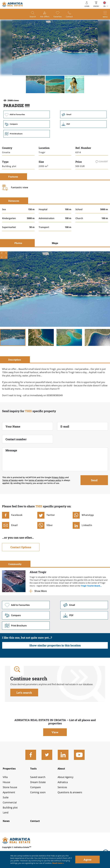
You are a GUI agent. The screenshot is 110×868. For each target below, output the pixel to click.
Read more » (58, 863)
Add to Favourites (27, 114)
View (55, 732)
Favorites (58, 17)
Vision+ (96, 6)
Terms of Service (10, 480)
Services (62, 787)
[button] (35, 84)
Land (6, 812)
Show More (41, 591)
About (61, 769)
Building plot (10, 807)
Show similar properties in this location (55, 645)
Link (83, 124)
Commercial (10, 802)
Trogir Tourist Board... (91, 586)
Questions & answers (70, 792)
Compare (35, 787)
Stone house (10, 787)
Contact (69, 17)
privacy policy (55, 480)
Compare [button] (27, 124)
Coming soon (38, 792)
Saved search (38, 777)
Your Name (13, 426)
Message (11, 450)
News (6, 821)
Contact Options (21, 547)
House (6, 782)
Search (33, 17)
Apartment (9, 792)
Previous (4, 289)
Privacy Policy (58, 477)
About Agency (65, 777)
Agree (88, 859)
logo (12, 4)
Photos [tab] (18, 243)
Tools (33, 769)
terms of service (36, 480)
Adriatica (63, 782)
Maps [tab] (55, 243)
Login (87, 6)
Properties (9, 769)
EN (105, 6)
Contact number (16, 439)
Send (94, 480)
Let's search (24, 693)
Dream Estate (38, 782)
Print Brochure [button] (27, 134)
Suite (6, 797)
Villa (5, 777)
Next (106, 289)
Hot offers (45, 17)
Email (83, 114)
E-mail (65, 426)
